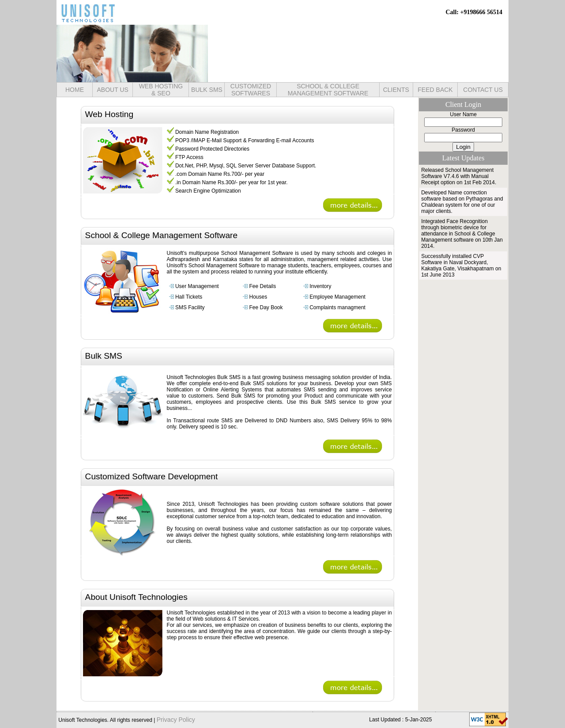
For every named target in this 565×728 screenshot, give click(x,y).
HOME (75, 90)
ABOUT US (113, 90)
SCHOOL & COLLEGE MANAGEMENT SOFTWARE (328, 90)
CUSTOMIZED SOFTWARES (251, 90)
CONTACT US (483, 90)
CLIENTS (396, 90)
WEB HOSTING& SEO (161, 90)
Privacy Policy (176, 720)
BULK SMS (207, 90)
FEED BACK (435, 90)
